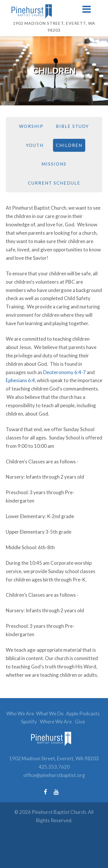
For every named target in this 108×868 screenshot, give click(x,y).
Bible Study (72, 126)
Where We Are (56, 722)
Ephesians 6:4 (20, 380)
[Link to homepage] (54, 12)
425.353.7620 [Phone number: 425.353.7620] (54, 767)
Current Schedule (54, 183)
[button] (87, 10)
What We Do (50, 713)
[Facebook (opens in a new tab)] (48, 792)
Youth (35, 145)
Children (69, 145)
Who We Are (20, 713)
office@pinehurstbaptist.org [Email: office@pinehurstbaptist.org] (54, 775)
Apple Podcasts (83, 713)
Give (80, 722)
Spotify (29, 722)
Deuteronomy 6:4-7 (65, 372)
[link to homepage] (54, 750)
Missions (54, 164)
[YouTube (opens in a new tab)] (59, 792)
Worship (31, 126)
